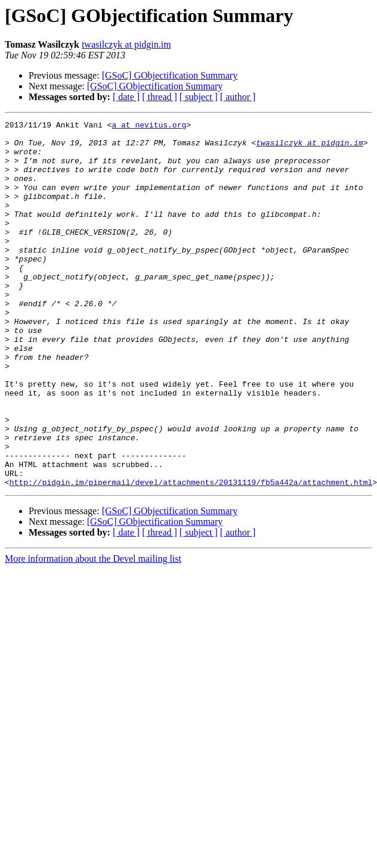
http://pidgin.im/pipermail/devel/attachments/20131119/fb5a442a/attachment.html (191, 555)
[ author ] (238, 97)
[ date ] (126, 97)
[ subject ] (199, 97)
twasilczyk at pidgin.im (126, 44)
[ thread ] (160, 97)
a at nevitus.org (149, 126)
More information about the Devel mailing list (93, 632)
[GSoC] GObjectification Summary (170, 75)
